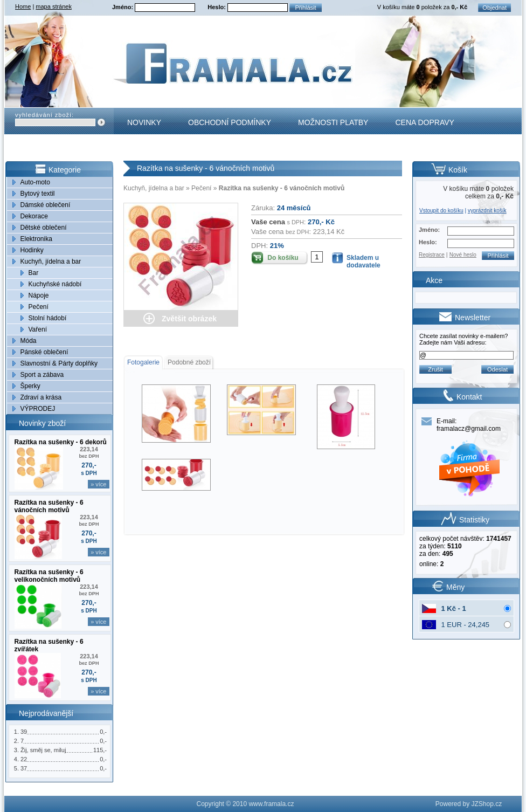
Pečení (39, 307)
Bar (34, 273)
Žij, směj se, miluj (43, 750)
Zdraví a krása (41, 397)
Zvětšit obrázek (189, 319)
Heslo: (217, 7)
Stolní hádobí (48, 318)
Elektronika (36, 239)
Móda (29, 341)
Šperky (30, 386)
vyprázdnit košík (487, 211)
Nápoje (39, 295)
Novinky (144, 122)
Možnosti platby (333, 122)
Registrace (432, 255)
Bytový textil (38, 194)
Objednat (494, 8)
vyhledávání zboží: (44, 115)
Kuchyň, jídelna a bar (51, 262)
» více (98, 484)
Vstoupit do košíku (441, 211)
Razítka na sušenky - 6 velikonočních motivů (49, 576)
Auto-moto (35, 182)
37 (24, 768)
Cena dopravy (424, 122)
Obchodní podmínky (230, 122)
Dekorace (34, 216)
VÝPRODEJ (38, 409)
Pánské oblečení (44, 352)
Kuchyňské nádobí (55, 284)
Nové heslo (463, 255)
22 (24, 759)
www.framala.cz (271, 804)
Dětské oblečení (44, 228)
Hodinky (32, 250)
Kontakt (145, 149)
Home (23, 6)
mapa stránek (54, 6)
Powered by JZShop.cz (469, 804)
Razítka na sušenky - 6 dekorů (61, 442)
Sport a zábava (42, 375)
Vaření (38, 329)
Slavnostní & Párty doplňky (59, 363)
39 (24, 732)
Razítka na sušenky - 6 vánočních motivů (49, 506)
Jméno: (123, 7)
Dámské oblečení (46, 205)
